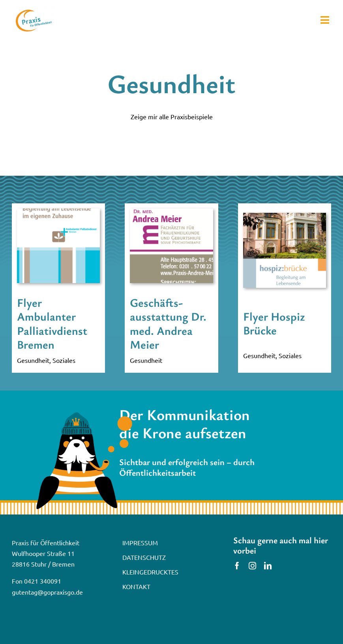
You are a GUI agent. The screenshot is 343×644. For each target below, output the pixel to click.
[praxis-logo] (33, 8)
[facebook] (237, 566)
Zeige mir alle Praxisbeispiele (172, 116)
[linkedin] (268, 566)
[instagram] (252, 566)
